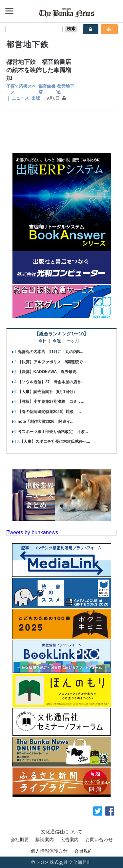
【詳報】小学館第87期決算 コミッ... (51, 402)
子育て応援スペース (21, 89)
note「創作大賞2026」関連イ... (46, 422)
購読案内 (45, 840)
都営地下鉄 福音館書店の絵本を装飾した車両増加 (39, 70)
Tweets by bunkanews (32, 532)
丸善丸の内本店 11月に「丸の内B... (51, 352)
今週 (57, 341)
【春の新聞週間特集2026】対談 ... (49, 412)
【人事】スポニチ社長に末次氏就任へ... (55, 442)
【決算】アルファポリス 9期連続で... (52, 362)
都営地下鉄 (66, 89)
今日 (43, 341)
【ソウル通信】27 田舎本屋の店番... (51, 382)
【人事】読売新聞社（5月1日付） (47, 392)
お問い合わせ (99, 840)
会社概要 (20, 840)
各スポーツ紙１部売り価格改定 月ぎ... (53, 432)
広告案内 (70, 840)
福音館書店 (47, 89)
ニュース (20, 98)
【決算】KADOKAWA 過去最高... (49, 372)
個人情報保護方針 (49, 851)
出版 (36, 98)
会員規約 (83, 851)
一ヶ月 (73, 341)
